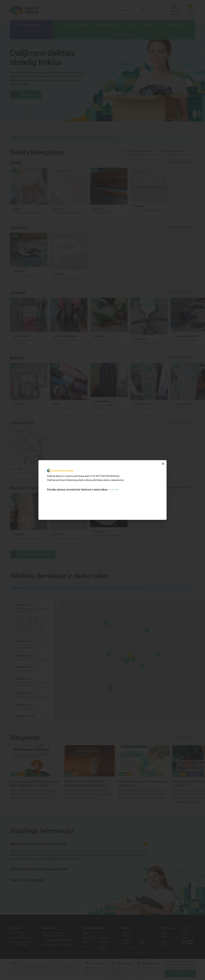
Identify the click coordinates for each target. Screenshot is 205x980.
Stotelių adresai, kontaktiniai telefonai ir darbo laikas (77, 489)
